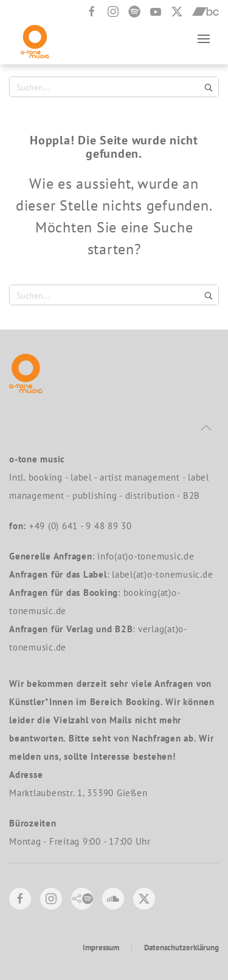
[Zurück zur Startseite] (35, 39)
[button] (204, 39)
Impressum (101, 948)
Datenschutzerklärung (181, 948)
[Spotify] (134, 12)
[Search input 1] (107, 87)
